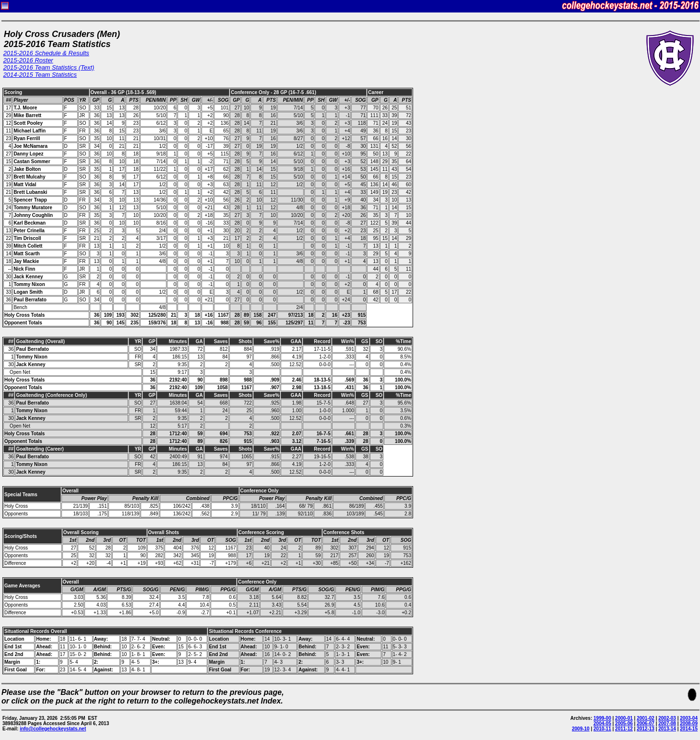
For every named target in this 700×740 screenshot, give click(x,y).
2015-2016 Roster (28, 60)
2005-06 (624, 723)
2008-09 (689, 723)
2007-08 (667, 723)
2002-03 (667, 718)
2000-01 (624, 718)
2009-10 (581, 729)
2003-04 (689, 718)
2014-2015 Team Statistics (40, 75)
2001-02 (646, 718)
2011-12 (624, 729)
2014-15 (689, 729)
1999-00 (602, 718)
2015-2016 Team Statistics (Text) (49, 67)
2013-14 (667, 729)
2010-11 (602, 729)
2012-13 (646, 729)
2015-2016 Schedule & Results (46, 53)
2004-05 (602, 723)
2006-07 (646, 723)
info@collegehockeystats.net (53, 729)
